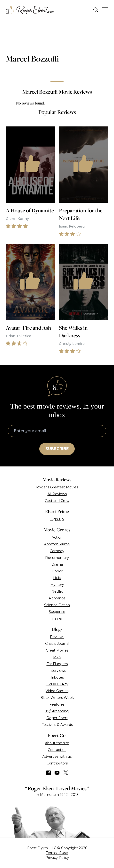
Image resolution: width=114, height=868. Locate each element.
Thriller (57, 618)
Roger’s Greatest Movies (57, 487)
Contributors (57, 763)
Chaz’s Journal (57, 644)
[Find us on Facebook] (49, 773)
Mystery (57, 585)
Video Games (57, 691)
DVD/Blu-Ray (57, 684)
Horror (57, 571)
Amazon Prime (57, 544)
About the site (57, 743)
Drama (57, 564)
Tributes (57, 677)
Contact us (57, 750)
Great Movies (57, 650)
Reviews (57, 637)
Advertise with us (57, 757)
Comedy (57, 551)
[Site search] (96, 10)
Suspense (57, 612)
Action (57, 537)
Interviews (57, 671)
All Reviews (57, 494)
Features (57, 704)
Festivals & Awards (57, 725)
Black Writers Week (57, 698)
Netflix (57, 591)
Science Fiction (57, 605)
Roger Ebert (57, 718)
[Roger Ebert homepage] (30, 10)
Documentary (57, 558)
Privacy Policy (57, 858)
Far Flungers (57, 664)
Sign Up (57, 519)
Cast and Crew (57, 501)
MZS (57, 657)
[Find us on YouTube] (57, 773)
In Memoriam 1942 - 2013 (57, 795)
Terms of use (57, 853)
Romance (57, 598)
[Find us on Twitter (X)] (66, 773)
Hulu (57, 578)
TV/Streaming (57, 711)
